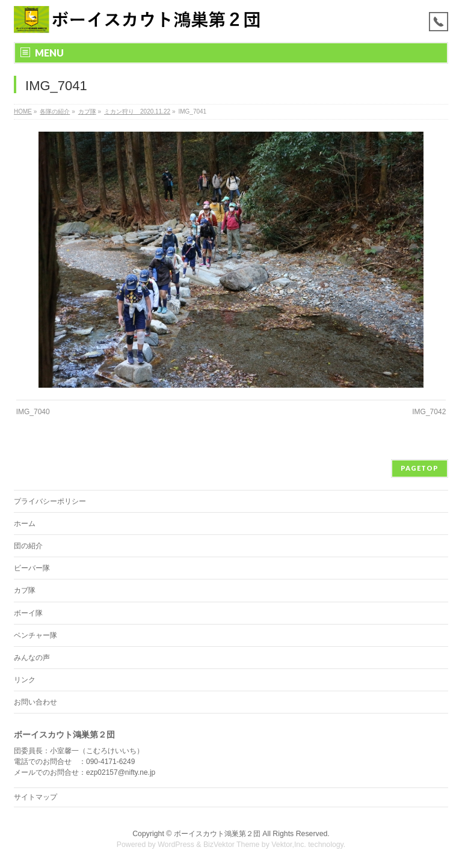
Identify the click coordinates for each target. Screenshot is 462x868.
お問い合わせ (35, 702)
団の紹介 (28, 546)
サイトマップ (35, 797)
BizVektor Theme (232, 845)
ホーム (25, 524)
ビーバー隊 (32, 568)
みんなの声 (32, 658)
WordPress (176, 845)
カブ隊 (25, 590)
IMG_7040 (33, 412)
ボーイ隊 (28, 613)
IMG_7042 (429, 412)
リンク (25, 680)
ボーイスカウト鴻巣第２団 (217, 834)
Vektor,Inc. (289, 845)
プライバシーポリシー (50, 501)
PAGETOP (420, 468)
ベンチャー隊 (35, 635)
